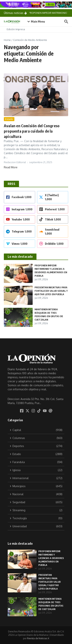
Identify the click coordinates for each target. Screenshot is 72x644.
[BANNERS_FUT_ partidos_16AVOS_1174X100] (36, 5)
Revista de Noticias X (38, 638)
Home (7, 40)
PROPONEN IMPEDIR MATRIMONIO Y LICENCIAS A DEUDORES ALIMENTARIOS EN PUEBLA (51, 558)
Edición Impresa (16, 29)
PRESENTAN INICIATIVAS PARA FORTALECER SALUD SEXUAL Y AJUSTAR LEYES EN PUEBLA (51, 291)
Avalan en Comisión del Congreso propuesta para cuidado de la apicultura (32, 131)
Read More (11, 167)
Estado (9, 119)
